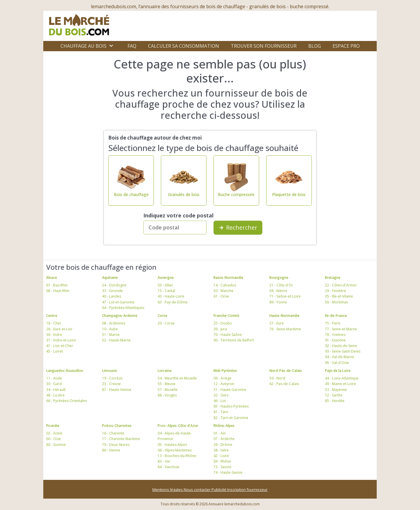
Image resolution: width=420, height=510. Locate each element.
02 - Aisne (54, 433)
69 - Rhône (222, 461)
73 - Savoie (222, 467)
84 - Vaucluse (168, 467)
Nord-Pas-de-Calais (286, 371)
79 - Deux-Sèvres (116, 445)
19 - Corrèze (112, 378)
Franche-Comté (226, 316)
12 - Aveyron (224, 384)
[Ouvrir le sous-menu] (111, 46)
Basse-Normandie (228, 278)
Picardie (53, 426)
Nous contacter (198, 490)
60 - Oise (54, 439)
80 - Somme (56, 445)
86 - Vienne (111, 450)
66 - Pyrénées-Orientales (67, 401)
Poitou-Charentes (117, 426)
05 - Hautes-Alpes (172, 445)
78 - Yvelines (335, 335)
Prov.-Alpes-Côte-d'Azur (178, 426)
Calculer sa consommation (184, 46)
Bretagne (333, 278)
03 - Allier (165, 285)
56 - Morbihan (336, 302)
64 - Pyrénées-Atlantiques (123, 308)
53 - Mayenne (336, 390)
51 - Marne (111, 335)
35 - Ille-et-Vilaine (339, 296)
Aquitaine (110, 278)
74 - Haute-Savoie (228, 472)
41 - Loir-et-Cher (60, 346)
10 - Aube (110, 329)
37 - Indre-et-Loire (61, 340)
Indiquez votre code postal (178, 215)
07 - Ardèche (224, 439)
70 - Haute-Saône (228, 335)
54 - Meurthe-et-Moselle (177, 378)
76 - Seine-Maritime (285, 329)
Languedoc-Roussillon (65, 371)
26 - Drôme (223, 445)
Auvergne (166, 278)
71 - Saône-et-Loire (285, 296)
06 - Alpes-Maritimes (175, 450)
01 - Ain (220, 433)
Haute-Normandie (284, 316)
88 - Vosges (167, 395)
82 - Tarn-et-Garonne (231, 418)
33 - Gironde (112, 291)
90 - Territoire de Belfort (234, 340)
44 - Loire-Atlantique (342, 378)
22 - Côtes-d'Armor (341, 285)
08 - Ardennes (114, 323)
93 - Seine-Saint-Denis (343, 351)
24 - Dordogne (114, 285)
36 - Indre (54, 335)
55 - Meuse (167, 384)
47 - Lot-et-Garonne (118, 302)
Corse (162, 316)
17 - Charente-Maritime (121, 439)
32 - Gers (221, 395)
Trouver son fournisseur (264, 46)
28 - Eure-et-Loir (59, 329)
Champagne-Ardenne (120, 316)
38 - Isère (221, 450)
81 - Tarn (221, 412)
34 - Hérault (56, 390)
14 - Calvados (225, 285)
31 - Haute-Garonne (230, 390)
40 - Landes (112, 296)
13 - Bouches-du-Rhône (177, 456)
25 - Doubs (223, 323)
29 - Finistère (335, 291)
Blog (315, 46)
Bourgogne (279, 278)
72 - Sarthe (334, 395)
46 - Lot (220, 401)
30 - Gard (54, 384)
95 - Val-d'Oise (337, 363)
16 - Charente (113, 433)
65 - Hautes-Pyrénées (231, 406)
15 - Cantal (166, 291)
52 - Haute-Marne (116, 340)
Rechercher (238, 227)
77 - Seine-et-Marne (341, 329)
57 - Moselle (168, 390)
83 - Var (164, 461)
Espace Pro (346, 46)
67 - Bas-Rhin (57, 285)
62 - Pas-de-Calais (284, 384)
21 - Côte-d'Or (281, 285)
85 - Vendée (335, 401)
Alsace (52, 278)
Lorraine (165, 371)
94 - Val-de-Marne (340, 357)
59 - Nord (277, 378)
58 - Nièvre (278, 291)
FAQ (132, 46)
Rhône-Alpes (224, 426)
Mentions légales (168, 490)
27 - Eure (277, 323)
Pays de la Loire (338, 371)
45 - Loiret (55, 351)
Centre (52, 316)
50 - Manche (223, 291)
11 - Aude (54, 378)
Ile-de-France (336, 316)
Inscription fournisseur (247, 490)
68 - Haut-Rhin (58, 291)
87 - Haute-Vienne (117, 390)
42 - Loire (221, 456)
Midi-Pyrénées (225, 371)
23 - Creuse (111, 384)
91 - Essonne (335, 340)
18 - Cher (54, 323)
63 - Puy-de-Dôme (173, 302)
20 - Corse (166, 323)
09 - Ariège (222, 378)
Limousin (110, 371)
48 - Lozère (55, 395)
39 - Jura (220, 329)
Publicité (219, 490)
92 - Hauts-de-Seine (341, 346)
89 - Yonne (278, 302)
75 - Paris (333, 323)
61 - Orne (221, 296)
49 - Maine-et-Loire (340, 384)
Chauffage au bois (84, 46)
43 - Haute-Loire (171, 296)
